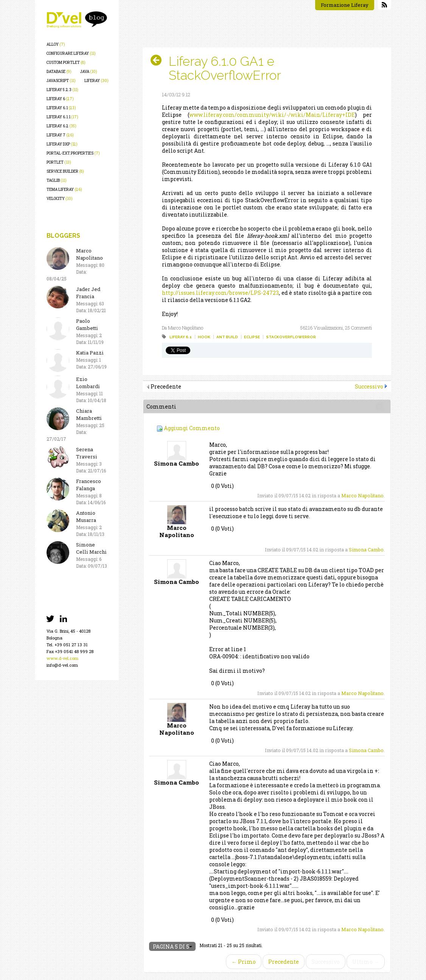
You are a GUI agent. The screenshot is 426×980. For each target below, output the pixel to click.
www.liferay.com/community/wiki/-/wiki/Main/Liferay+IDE (272, 115)
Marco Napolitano (362, 495)
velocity (60, 199)
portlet (59, 162)
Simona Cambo (366, 550)
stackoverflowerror (291, 337)
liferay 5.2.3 (62, 90)
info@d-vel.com (62, 665)
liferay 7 (60, 135)
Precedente (284, 962)
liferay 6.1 (61, 108)
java (89, 72)
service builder (65, 171)
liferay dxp (62, 144)
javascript (61, 81)
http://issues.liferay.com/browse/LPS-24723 (220, 293)
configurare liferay (71, 53)
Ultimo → (366, 962)
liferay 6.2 (61, 126)
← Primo (244, 962)
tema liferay (64, 190)
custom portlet (66, 63)
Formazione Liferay (345, 5)
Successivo (369, 386)
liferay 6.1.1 (62, 117)
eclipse (252, 337)
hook (204, 337)
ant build (227, 337)
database (59, 72)
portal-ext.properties (73, 153)
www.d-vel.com (62, 658)
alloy (56, 44)
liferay (96, 81)
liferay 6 (60, 99)
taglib (57, 180)
